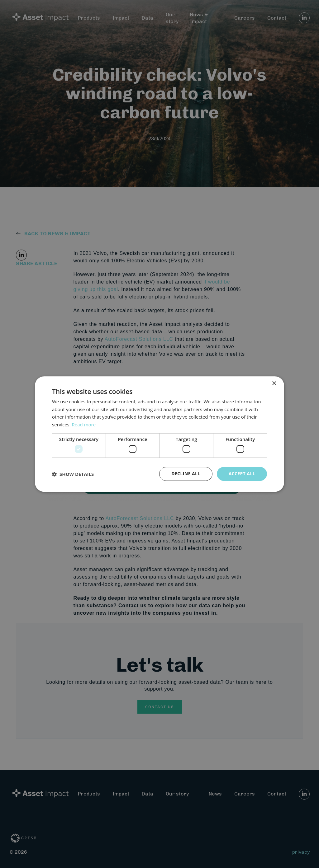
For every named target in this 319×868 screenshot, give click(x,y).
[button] (73, 474)
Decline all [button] (186, 474)
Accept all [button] (242, 474)
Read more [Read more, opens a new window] (84, 425)
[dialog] (159, 434)
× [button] (274, 384)
